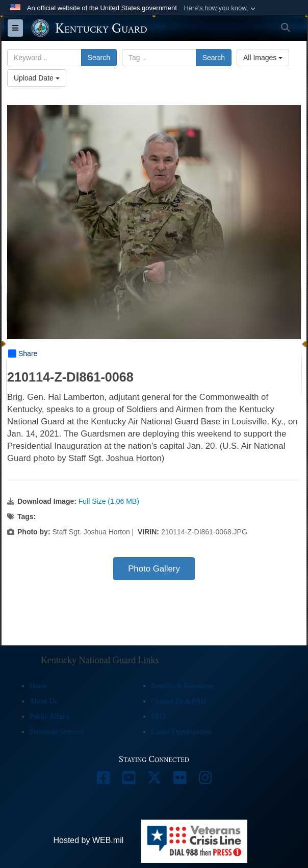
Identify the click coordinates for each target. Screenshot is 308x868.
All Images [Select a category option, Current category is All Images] (263, 58)
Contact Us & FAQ (178, 701)
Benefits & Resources (182, 686)
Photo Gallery (154, 569)
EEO (158, 716)
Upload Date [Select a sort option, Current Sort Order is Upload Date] (37, 78)
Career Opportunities (181, 732)
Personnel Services (57, 732)
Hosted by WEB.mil (88, 840)
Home (38, 686)
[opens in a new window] (103, 780)
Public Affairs (49, 716)
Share (23, 354)
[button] (221, 8)
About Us (43, 701)
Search (99, 58)
